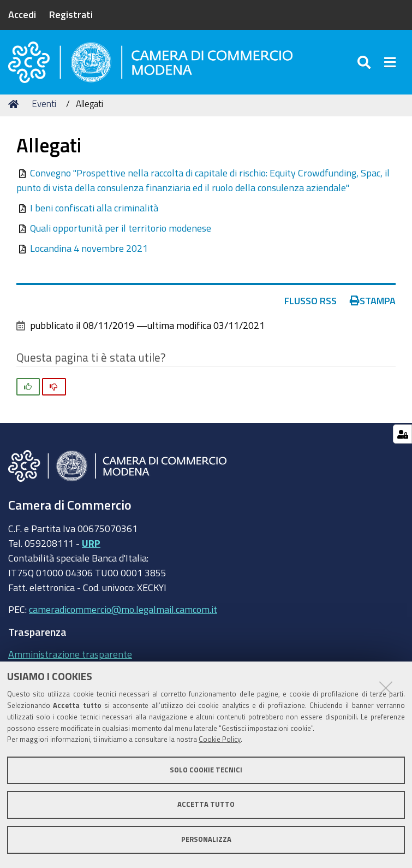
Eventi (44, 111)
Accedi (22, 14)
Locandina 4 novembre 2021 (89, 255)
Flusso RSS (311, 308)
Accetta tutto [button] (206, 804)
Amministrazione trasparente (70, 660)
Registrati (71, 14)
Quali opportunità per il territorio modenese (121, 235)
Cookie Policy (220, 739)
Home (15, 111)
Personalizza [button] (206, 839)
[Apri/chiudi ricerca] (365, 65)
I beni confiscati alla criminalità (94, 215)
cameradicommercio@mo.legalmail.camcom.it (123, 616)
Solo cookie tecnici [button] (206, 770)
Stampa (373, 308)
